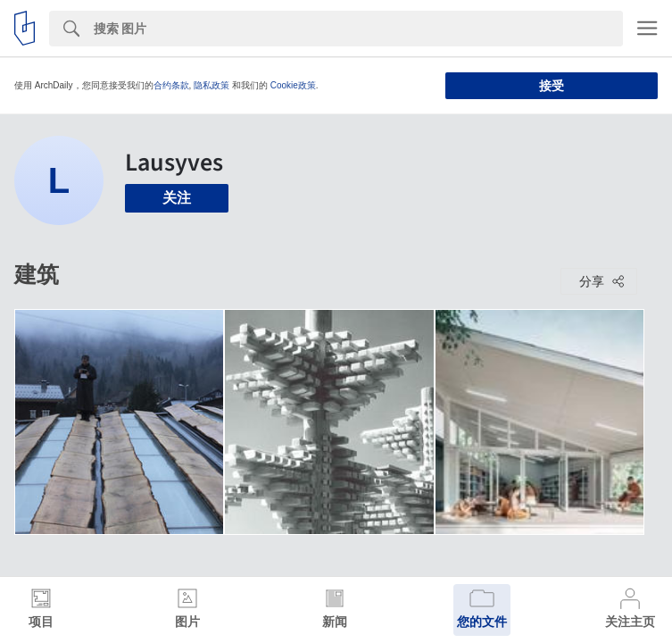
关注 (177, 198)
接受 (552, 86)
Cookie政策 (293, 85)
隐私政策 (212, 85)
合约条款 (171, 85)
